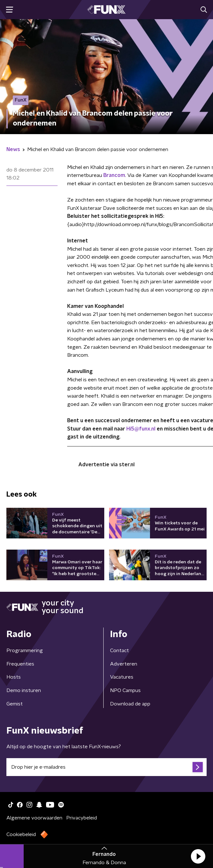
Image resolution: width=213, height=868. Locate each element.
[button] (198, 856)
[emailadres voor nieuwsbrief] (106, 767)
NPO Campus (125, 690)
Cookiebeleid (21, 834)
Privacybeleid (82, 818)
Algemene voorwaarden (34, 818)
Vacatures (122, 677)
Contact (119, 651)
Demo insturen (24, 690)
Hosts (14, 677)
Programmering (25, 651)
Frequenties (20, 664)
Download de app (130, 704)
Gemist (15, 704)
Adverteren (124, 664)
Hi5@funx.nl (141, 429)
